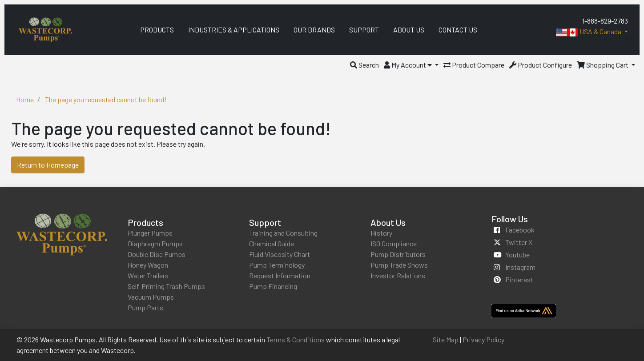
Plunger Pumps (150, 233)
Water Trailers (148, 275)
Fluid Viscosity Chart (280, 254)
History (381, 233)
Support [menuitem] (364, 30)
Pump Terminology (277, 265)
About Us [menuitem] (409, 30)
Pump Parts (145, 307)
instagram (520, 267)
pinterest (519, 279)
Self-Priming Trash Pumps (166, 286)
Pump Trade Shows (399, 265)
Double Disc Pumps (157, 254)
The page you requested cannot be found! (106, 99)
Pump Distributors (398, 254)
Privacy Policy (483, 339)
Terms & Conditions (296, 339)
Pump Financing (273, 286)
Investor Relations (398, 275)
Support (265, 222)
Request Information (280, 275)
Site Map (446, 339)
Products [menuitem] (157, 30)
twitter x (519, 242)
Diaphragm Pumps (155, 243)
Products (145, 222)
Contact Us (458, 30)
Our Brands (314, 30)
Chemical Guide (272, 243)
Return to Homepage (48, 165)
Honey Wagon (148, 265)
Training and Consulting (283, 233)
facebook (520, 230)
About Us (388, 222)
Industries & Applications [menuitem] (234, 30)
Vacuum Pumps (151, 297)
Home (25, 99)
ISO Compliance (394, 243)
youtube (517, 255)
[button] (364, 65)
